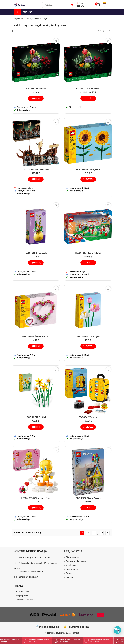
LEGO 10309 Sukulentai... (88, 89)
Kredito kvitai (72, 569)
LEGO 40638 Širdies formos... (36, 336)
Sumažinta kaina (23, 592)
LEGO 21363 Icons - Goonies (36, 169)
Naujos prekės (22, 596)
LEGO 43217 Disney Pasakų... (88, 498)
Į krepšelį (36, 98)
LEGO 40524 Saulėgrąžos (88, 169)
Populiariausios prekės (25, 600)
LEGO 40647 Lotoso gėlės (88, 336)
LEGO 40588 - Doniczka (36, 253)
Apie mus (27, 12)
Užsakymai (71, 565)
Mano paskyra (72, 557)
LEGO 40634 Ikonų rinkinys (88, 253)
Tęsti (107, 533)
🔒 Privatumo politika (76, 627)
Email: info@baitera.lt (26, 577)
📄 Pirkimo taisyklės (47, 627)
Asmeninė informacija (76, 561)
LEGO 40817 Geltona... (88, 417)
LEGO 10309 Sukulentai (36, 89)
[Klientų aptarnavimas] (117, 630)
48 (102, 533)
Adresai (69, 573)
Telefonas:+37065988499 (28, 571)
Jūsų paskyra (73, 551)
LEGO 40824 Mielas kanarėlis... (36, 498)
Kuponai (70, 577)
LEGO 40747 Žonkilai (36, 417)
